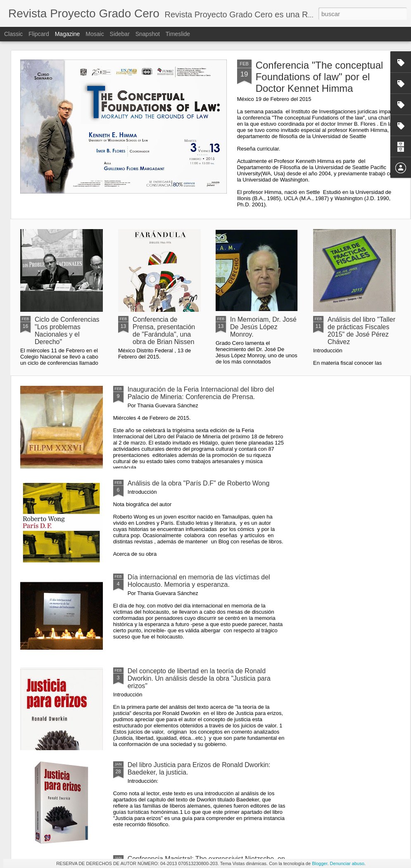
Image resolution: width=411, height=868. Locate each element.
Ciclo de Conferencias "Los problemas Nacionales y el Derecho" (67, 331)
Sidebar (120, 34)
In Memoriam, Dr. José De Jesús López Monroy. (263, 327)
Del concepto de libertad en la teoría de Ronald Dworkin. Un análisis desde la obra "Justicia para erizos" (199, 678)
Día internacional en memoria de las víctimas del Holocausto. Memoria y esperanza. (199, 581)
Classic (13, 34)
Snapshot (148, 34)
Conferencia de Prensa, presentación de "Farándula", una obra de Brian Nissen (164, 331)
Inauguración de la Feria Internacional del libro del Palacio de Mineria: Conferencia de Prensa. (201, 393)
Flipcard (39, 34)
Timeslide (178, 34)
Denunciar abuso (347, 863)
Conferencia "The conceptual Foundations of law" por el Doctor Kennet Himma (320, 77)
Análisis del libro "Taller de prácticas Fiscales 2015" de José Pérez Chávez (361, 331)
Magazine (68, 34)
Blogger (320, 863)
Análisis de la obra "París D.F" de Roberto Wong (199, 483)
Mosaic (95, 34)
